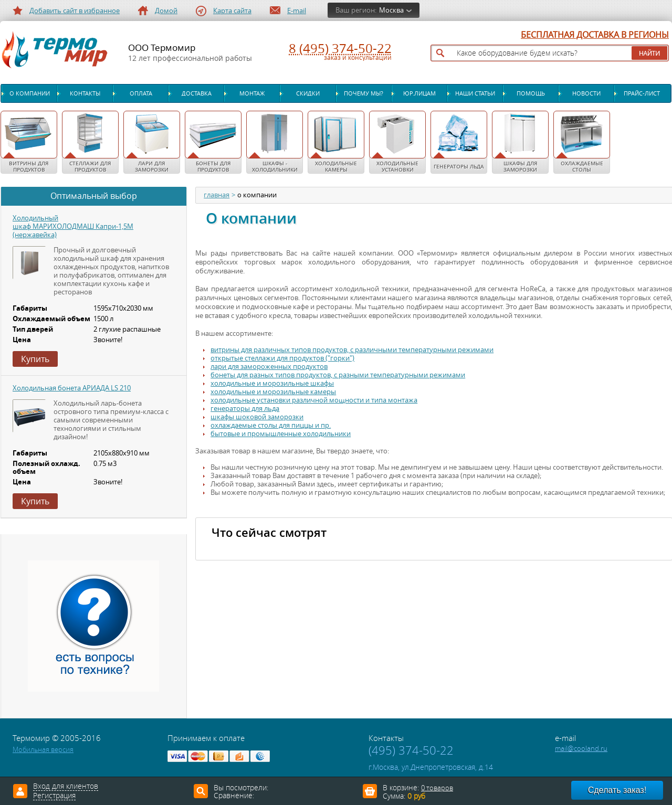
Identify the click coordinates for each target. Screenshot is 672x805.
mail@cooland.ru (581, 749)
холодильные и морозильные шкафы (272, 383)
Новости (586, 93)
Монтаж (252, 93)
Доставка (197, 93)
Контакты (85, 93)
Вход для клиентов (66, 787)
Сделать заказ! (617, 790)
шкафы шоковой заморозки (257, 417)
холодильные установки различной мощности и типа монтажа (314, 400)
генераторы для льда (245, 409)
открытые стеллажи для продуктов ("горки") (282, 358)
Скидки (308, 93)
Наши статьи (475, 93)
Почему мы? (364, 93)
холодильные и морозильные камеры (273, 392)
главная (217, 195)
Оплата (141, 93)
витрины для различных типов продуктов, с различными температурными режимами (352, 350)
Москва (391, 10)
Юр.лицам (419, 93)
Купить (35, 359)
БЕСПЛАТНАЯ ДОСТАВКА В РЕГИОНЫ (595, 35)
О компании (30, 93)
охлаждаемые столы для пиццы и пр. (271, 425)
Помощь (531, 93)
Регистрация (54, 796)
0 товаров (437, 788)
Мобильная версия (43, 750)
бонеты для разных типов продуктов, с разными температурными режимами (338, 375)
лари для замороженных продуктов (269, 367)
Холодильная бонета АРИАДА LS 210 (72, 388)
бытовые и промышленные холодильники (281, 434)
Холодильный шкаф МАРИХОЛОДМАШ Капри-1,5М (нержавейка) (73, 226)
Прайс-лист (642, 93)
